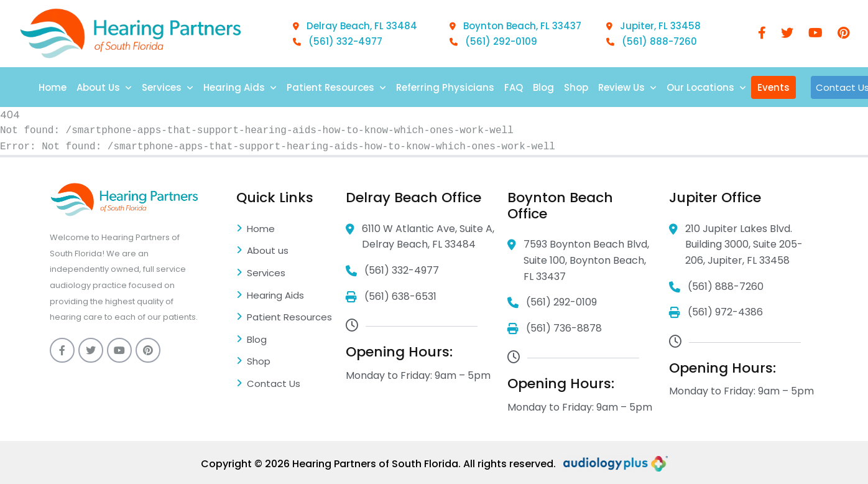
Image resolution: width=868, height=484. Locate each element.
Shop (576, 87)
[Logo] (131, 34)
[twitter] (787, 34)
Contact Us (268, 384)
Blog (543, 87)
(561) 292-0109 (493, 41)
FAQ (514, 87)
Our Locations (706, 87)
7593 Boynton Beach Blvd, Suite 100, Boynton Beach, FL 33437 (578, 261)
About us (262, 251)
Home (53, 87)
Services (168, 87)
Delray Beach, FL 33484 (355, 26)
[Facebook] (762, 34)
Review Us (627, 87)
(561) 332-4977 (338, 41)
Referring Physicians (445, 87)
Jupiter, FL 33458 (653, 26)
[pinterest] (843, 34)
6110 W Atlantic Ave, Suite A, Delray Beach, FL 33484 (420, 237)
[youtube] (815, 34)
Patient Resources (336, 87)
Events (773, 87)
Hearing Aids (240, 87)
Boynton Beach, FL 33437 (515, 26)
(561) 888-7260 (652, 41)
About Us (104, 87)
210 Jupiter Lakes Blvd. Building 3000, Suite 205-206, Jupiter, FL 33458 (736, 245)
